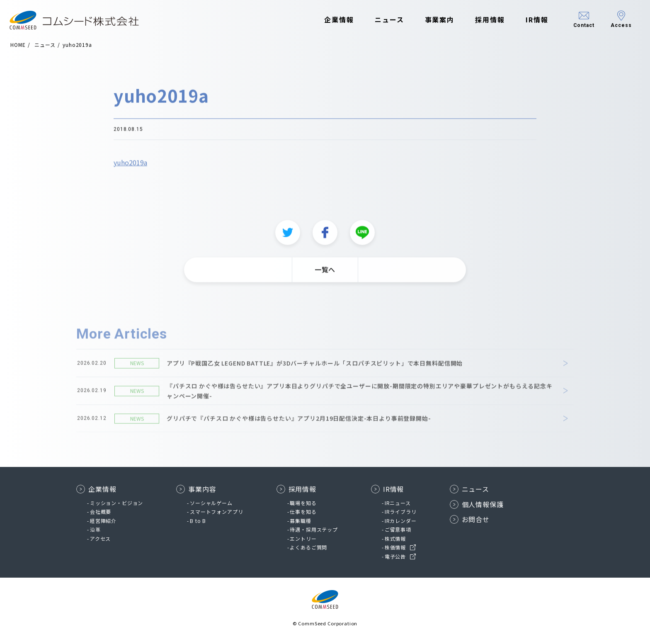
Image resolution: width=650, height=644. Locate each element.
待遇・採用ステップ (314, 529)
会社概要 (101, 512)
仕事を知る (303, 512)
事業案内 (435, 20)
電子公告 (395, 556)
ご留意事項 (398, 529)
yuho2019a (130, 167)
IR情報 (532, 20)
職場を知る (303, 503)
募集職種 (300, 521)
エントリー (303, 538)
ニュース (385, 20)
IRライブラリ (401, 512)
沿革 (95, 529)
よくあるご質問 (308, 547)
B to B (198, 521)
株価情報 (395, 547)
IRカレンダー (401, 521)
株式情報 (395, 538)
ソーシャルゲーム (211, 503)
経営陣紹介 (103, 521)
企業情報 (335, 20)
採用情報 (486, 20)
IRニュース (398, 503)
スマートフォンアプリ (216, 512)
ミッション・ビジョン (116, 503)
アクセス (100, 538)
